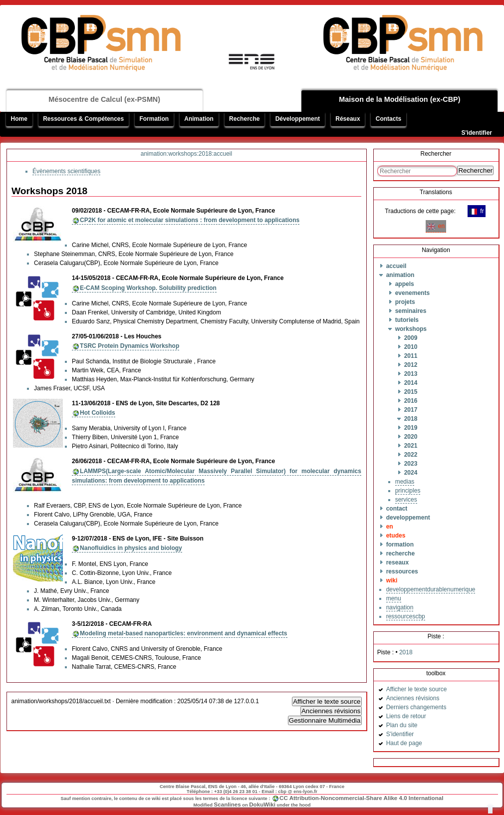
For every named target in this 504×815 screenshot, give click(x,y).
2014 (411, 383)
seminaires (411, 311)
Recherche (244, 119)
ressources (402, 571)
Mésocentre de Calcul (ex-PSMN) (104, 99)
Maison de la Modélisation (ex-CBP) (399, 99)
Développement (298, 119)
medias (405, 482)
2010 (411, 347)
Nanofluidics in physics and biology (131, 548)
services (406, 500)
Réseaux (348, 119)
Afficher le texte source (327, 701)
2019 (411, 428)
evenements (412, 293)
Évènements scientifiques (66, 171)
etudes (396, 536)
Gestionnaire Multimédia (325, 720)
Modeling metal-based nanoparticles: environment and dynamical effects (183, 633)
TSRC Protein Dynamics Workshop (129, 346)
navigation (400, 607)
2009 (411, 338)
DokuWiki (262, 804)
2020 (411, 437)
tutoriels (407, 320)
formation (400, 544)
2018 (411, 419)
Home (19, 119)
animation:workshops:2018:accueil (186, 154)
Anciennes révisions (331, 711)
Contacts (388, 119)
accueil (396, 266)
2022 (411, 455)
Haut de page (404, 743)
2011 (411, 356)
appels (405, 284)
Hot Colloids (98, 413)
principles (408, 491)
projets (405, 302)
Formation (154, 119)
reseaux (397, 562)
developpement (408, 518)
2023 (411, 464)
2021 (411, 446)
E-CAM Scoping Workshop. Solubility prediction (148, 288)
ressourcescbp (406, 616)
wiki (392, 580)
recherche (400, 553)
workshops (411, 329)
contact (397, 509)
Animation (199, 119)
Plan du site (402, 725)
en (436, 226)
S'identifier (477, 133)
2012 (411, 365)
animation (400, 275)
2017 (411, 410)
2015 (411, 392)
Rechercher (475, 170)
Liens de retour (406, 716)
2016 (411, 401)
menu (394, 598)
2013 (411, 374)
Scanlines (228, 804)
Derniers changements (416, 707)
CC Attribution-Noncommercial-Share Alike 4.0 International (361, 798)
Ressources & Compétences (83, 119)
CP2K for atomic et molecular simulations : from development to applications (190, 220)
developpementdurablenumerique (431, 589)
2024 (411, 473)
